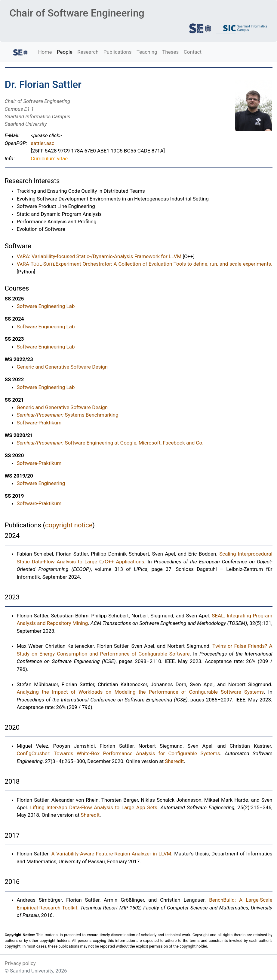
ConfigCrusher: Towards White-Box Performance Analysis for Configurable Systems (118, 753)
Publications (117, 52)
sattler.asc (42, 143)
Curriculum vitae (49, 158)
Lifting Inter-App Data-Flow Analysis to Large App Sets (94, 807)
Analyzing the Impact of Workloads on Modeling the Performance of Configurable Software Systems (140, 692)
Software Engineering (41, 483)
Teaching (147, 52)
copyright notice (69, 525)
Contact (193, 52)
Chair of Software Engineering (77, 13)
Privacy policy (20, 963)
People (65, 52)
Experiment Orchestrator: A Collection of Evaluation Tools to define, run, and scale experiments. (145, 264)
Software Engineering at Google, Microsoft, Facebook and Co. (110, 443)
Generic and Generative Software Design (62, 367)
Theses (170, 52)
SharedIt (174, 761)
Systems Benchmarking (68, 415)
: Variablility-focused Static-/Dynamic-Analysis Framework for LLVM (99, 256)
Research (88, 52)
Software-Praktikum (39, 423)
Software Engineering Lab (46, 306)
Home (45, 52)
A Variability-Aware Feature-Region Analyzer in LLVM (111, 854)
